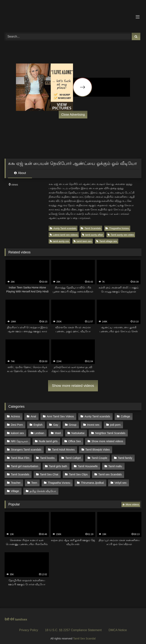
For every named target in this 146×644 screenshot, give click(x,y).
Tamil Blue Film (20, 456)
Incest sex (92, 424)
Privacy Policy (29, 627)
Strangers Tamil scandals (26, 448)
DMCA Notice (118, 627)
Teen (34, 480)
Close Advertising (73, 115)
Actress (15, 416)
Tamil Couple (99, 456)
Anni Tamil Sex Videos (60, 416)
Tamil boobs (47, 456)
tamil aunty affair (93, 235)
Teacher (16, 480)
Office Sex (74, 440)
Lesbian (39, 432)
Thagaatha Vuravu (117, 228)
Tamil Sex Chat (49, 472)
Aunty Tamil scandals (63, 228)
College (125, 416)
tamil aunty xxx (59, 241)
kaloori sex (17, 432)
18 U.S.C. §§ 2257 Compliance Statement (73, 627)
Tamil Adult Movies (63, 448)
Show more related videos (73, 386)
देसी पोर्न (9, 617)
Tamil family (124, 456)
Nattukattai (77, 432)
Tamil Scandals (91, 228)
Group (72, 424)
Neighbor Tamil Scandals (110, 432)
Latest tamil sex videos (64, 235)
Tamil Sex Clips (78, 472)
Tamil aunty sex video (121, 235)
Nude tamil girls (48, 440)
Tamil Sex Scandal (84, 636)
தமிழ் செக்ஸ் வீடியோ (43, 488)
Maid (57, 432)
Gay (55, 424)
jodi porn (114, 424)
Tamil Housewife (87, 464)
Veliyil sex (120, 480)
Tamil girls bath (58, 464)
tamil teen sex (83, 241)
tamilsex (21, 617)
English (38, 424)
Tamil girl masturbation (25, 464)
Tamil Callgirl (73, 456)
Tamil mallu (115, 464)
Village (15, 488)
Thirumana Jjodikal (92, 480)
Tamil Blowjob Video (97, 448)
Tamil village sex (107, 241)
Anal (33, 416)
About (20, 173)
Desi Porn (17, 424)
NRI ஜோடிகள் (19, 440)
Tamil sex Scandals (109, 472)
